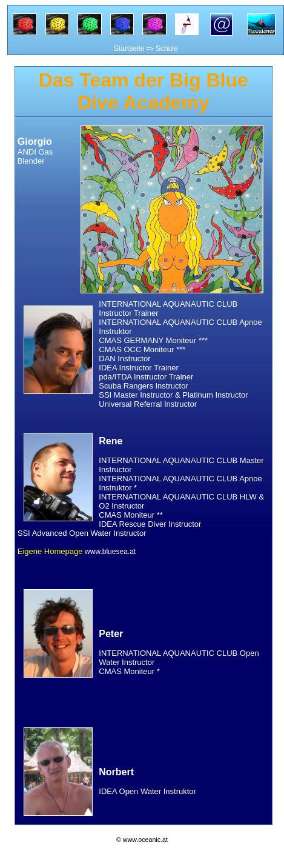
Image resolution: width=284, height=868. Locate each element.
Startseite (129, 48)
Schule (167, 48)
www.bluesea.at (110, 552)
